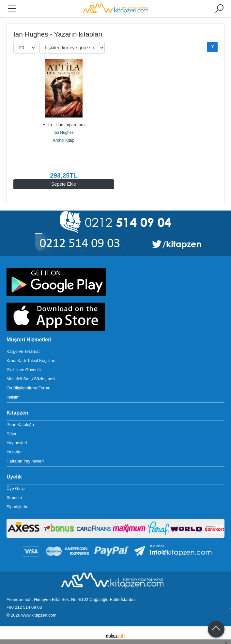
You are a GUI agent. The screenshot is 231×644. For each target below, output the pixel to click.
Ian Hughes (63, 133)
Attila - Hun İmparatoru (64, 125)
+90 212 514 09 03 (24, 607)
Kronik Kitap (64, 140)
